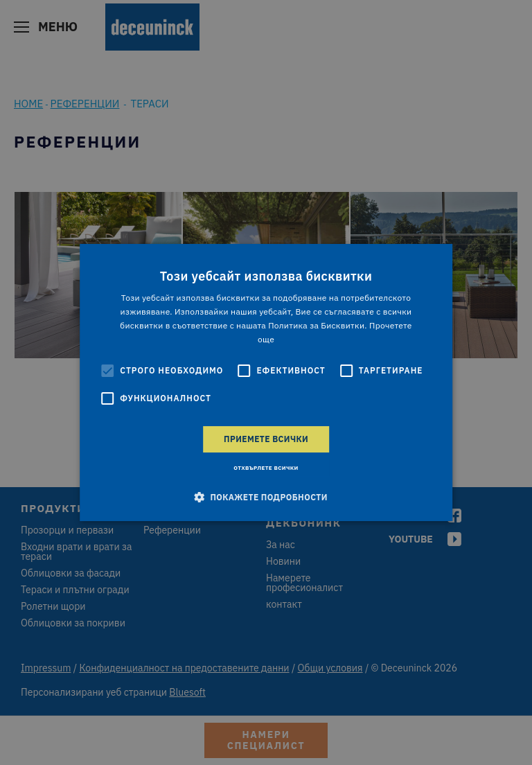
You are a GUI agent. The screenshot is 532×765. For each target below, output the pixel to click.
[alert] (266, 382)
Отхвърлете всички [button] (266, 468)
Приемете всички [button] (266, 439)
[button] (266, 497)
